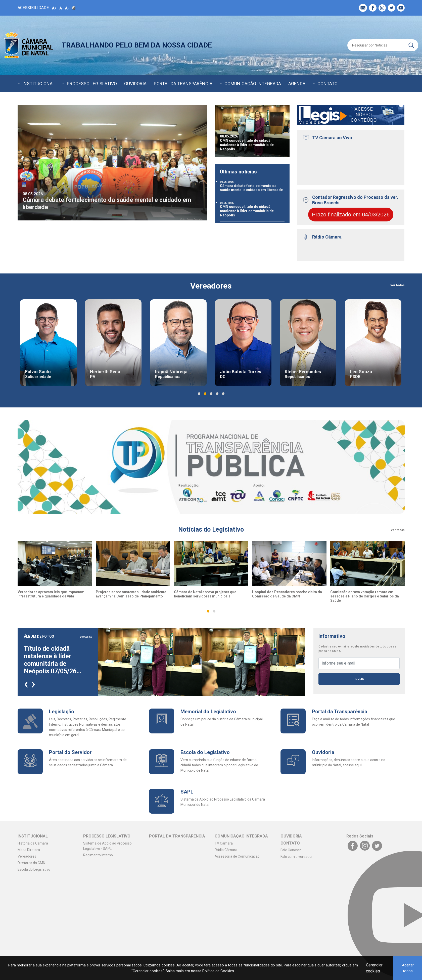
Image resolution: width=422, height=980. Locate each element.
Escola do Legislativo (34, 869)
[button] (199, 394)
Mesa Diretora (29, 850)
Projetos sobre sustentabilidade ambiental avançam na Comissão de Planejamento (132, 594)
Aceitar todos (408, 968)
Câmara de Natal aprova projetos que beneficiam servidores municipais (205, 594)
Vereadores (27, 856)
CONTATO (327, 84)
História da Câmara (33, 843)
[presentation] (26, 683)
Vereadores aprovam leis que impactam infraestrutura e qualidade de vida (51, 594)
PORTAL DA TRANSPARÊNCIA (183, 84)
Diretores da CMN (31, 863)
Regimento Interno (98, 855)
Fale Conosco (291, 850)
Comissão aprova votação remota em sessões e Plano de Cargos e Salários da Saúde (365, 596)
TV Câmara (224, 843)
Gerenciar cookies (374, 968)
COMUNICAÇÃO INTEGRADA (253, 84)
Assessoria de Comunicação (237, 856)
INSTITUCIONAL (39, 84)
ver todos (397, 285)
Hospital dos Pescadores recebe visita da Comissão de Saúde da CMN (287, 594)
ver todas (398, 530)
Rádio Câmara (226, 850)
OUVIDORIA (135, 84)
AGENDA (297, 84)
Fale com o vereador (297, 857)
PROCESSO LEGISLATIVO (92, 84)
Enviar (359, 679)
